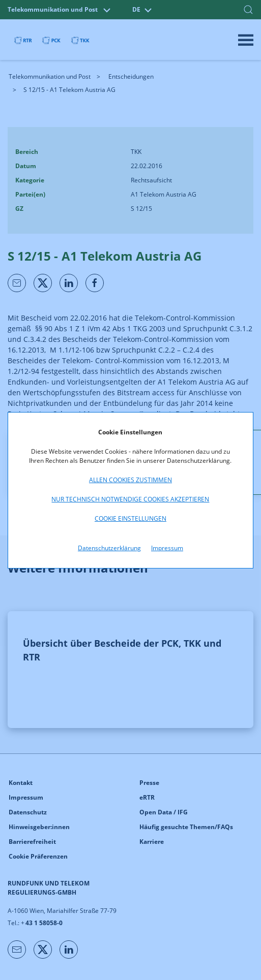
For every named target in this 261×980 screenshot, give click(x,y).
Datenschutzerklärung (109, 548)
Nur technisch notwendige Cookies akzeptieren (130, 499)
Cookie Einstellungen (130, 518)
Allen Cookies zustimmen (130, 480)
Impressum (167, 548)
